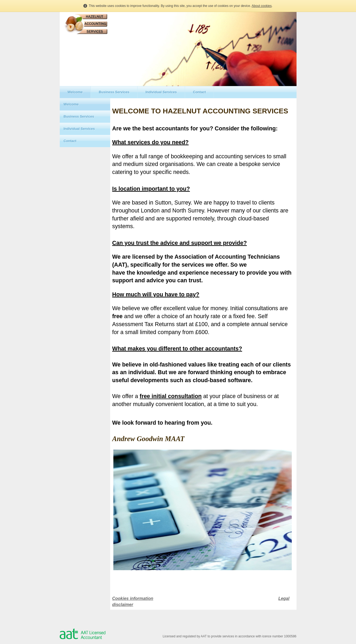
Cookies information (133, 598)
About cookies (262, 6)
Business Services (114, 92)
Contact (199, 92)
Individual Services (161, 92)
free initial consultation (171, 396)
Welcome (75, 92)
